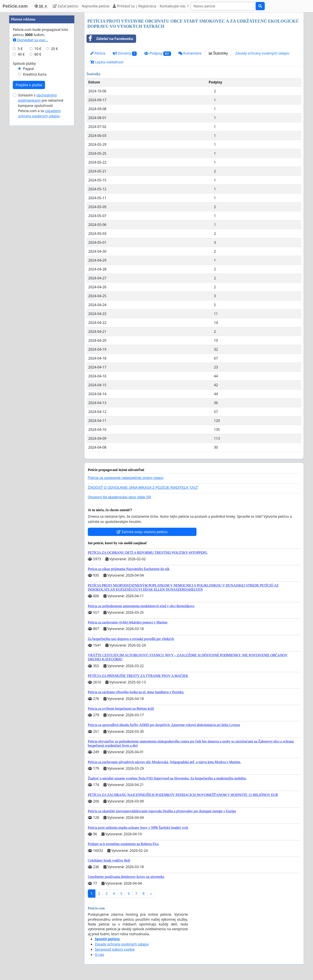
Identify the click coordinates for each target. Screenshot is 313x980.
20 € (55, 179)
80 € (38, 185)
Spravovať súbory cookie (115, 949)
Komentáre (190, 53)
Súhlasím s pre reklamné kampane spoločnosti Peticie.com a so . (41, 236)
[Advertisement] (42, 78)
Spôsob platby (24, 194)
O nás (99, 955)
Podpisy (158, 53)
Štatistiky (218, 53)
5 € (20, 179)
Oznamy (125, 53)
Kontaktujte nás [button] (173, 6)
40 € (21, 185)
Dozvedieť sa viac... (30, 170)
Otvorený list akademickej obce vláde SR (119, 497)
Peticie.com (15, 6)
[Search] (223, 6)
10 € (38, 179)
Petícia (98, 53)
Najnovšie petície (96, 6)
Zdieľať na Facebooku (110, 39)
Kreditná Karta (35, 205)
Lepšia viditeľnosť (107, 62)
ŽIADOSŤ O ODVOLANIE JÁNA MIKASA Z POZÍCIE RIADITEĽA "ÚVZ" (143, 488)
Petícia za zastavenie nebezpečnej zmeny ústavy (126, 478)
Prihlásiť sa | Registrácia (135, 6)
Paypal (28, 199)
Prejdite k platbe (29, 215)
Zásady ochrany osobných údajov (262, 53)
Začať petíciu (66, 6)
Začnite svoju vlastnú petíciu (142, 532)
